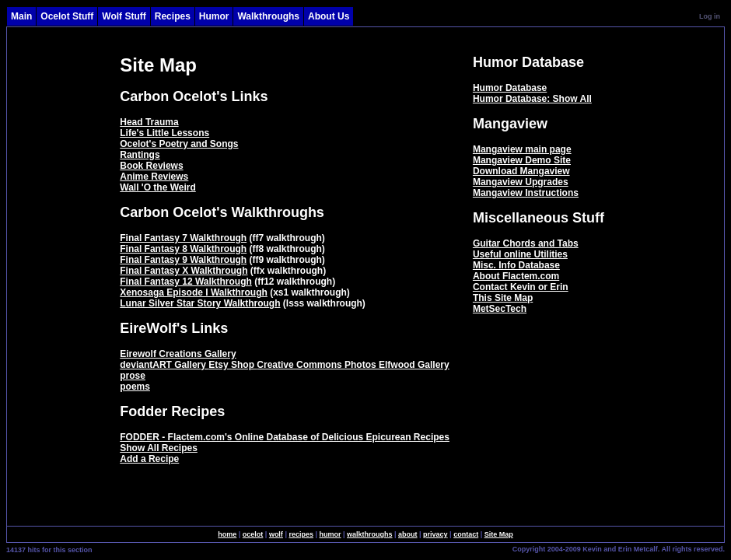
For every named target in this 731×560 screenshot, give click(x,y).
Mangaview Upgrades (521, 182)
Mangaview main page (522, 149)
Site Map (499, 534)
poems (135, 387)
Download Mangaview (521, 171)
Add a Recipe (149, 459)
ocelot (253, 534)
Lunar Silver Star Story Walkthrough (200, 303)
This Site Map (503, 298)
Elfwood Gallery (414, 365)
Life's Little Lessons (164, 133)
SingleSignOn (479, 548)
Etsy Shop (233, 365)
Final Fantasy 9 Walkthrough (183, 260)
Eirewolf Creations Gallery (178, 354)
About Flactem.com (516, 276)
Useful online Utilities (520, 254)
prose (133, 376)
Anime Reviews (154, 177)
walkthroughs (370, 534)
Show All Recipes (159, 448)
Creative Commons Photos (318, 365)
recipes (301, 534)
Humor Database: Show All (532, 99)
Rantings (140, 155)
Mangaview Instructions (526, 193)
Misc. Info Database (516, 265)
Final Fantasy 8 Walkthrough (183, 249)
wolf (276, 534)
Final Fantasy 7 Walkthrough (183, 238)
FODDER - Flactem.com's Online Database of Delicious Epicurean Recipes (285, 437)
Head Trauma (149, 122)
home (227, 534)
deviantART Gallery (164, 365)
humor (330, 534)
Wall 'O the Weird (158, 187)
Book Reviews (151, 166)
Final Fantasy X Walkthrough (184, 271)
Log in (710, 16)
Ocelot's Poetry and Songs (179, 144)
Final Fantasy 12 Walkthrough (186, 282)
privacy (435, 534)
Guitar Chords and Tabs (526, 243)
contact (466, 534)
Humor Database (510, 88)
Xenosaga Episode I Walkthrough (194, 292)
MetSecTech (500, 309)
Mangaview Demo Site (522, 160)
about (408, 534)
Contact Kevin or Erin (521, 287)
